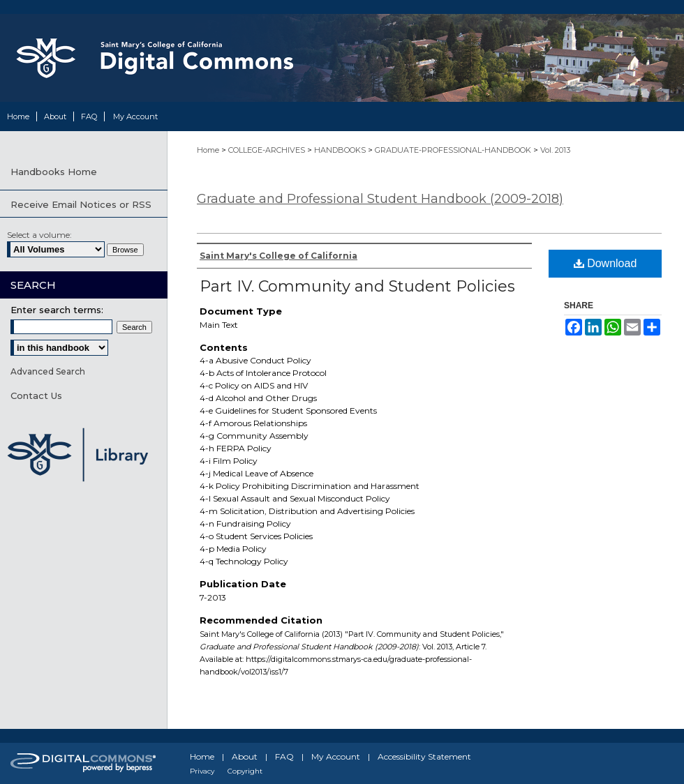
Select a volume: (39, 235)
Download (605, 263)
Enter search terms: (57, 310)
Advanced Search (48, 371)
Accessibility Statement (424, 756)
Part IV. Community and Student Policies (357, 286)
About (245, 756)
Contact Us (36, 395)
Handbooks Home (54, 172)
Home (209, 150)
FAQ (284, 756)
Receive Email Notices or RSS (81, 204)
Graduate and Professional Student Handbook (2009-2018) (380, 199)
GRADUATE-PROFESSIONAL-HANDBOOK (454, 150)
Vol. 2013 (555, 150)
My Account (336, 756)
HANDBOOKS (341, 150)
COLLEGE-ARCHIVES (268, 150)
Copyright (245, 771)
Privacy (202, 771)
